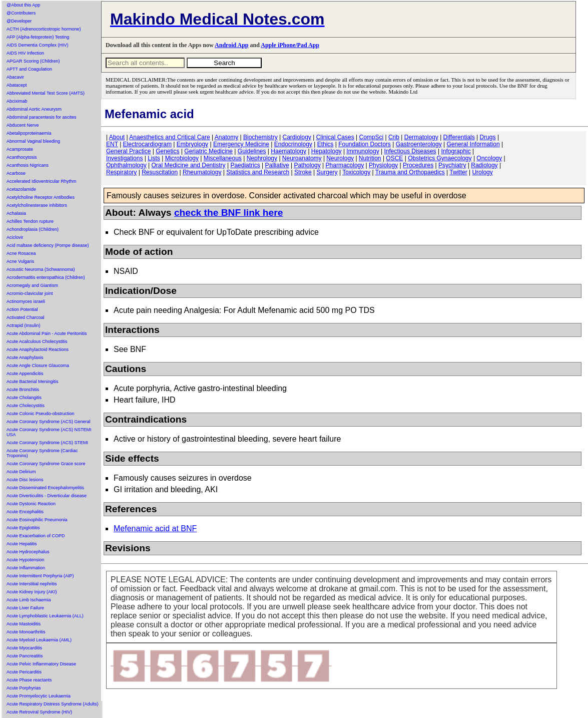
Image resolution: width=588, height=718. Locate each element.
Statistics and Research (258, 172)
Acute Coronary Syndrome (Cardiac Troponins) (42, 453)
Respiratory (121, 172)
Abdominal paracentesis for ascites (42, 117)
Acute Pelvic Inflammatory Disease (41, 664)
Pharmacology (345, 165)
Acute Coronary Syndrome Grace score (46, 464)
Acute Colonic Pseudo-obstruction (41, 414)
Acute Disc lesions (25, 480)
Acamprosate (20, 149)
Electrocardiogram (147, 144)
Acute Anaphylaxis (25, 357)
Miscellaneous (223, 158)
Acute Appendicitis (25, 374)
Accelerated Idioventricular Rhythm (42, 181)
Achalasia (16, 213)
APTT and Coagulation (29, 69)
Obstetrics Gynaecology (440, 158)
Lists (154, 158)
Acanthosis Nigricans (28, 165)
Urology (482, 172)
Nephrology (262, 158)
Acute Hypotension (26, 560)
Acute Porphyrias (24, 688)
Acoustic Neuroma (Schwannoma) (41, 269)
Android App (231, 45)
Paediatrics (245, 165)
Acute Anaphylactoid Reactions (38, 349)
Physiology (383, 165)
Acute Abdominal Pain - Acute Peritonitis (47, 333)
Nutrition (370, 158)
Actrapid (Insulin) (24, 325)
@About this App (23, 5)
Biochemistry (260, 137)
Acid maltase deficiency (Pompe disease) (48, 245)
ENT (112, 144)
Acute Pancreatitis (25, 656)
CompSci (371, 137)
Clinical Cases (335, 137)
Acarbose (16, 173)
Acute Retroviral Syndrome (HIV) (39, 712)
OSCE (394, 158)
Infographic (456, 151)
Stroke (303, 172)
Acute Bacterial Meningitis (33, 382)
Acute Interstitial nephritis (32, 584)
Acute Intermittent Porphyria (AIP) (40, 576)
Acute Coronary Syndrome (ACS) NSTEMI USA (49, 432)
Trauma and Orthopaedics (410, 172)
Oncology (489, 158)
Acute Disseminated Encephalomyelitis (45, 488)
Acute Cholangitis (24, 398)
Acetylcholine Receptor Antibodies (41, 197)
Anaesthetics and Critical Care (169, 137)
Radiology (484, 165)
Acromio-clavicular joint (30, 293)
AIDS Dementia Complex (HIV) (38, 45)
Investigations (124, 158)
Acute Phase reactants (29, 680)
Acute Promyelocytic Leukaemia (39, 696)
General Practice (128, 151)
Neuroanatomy (302, 158)
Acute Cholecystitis (26, 406)
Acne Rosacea (21, 253)
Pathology (307, 165)
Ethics (326, 144)
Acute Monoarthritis (26, 632)
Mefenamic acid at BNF (155, 528)
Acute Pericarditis (24, 672)
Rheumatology (202, 172)
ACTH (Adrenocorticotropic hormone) (44, 29)
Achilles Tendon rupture (30, 221)
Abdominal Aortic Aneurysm (34, 109)
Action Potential (22, 309)
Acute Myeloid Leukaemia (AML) (39, 640)
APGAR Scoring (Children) (33, 61)
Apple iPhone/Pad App (290, 45)
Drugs (488, 137)
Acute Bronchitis (23, 390)
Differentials (459, 137)
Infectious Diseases (410, 151)
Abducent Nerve (23, 125)
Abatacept (17, 85)
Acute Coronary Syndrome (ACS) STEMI (47, 443)
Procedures (418, 165)
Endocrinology (293, 144)
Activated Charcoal (26, 317)
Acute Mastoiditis (24, 624)
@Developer (19, 21)
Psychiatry (452, 165)
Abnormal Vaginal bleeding (33, 141)
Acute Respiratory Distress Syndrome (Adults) (53, 704)
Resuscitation (160, 172)
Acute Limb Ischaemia (29, 600)
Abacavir (15, 77)
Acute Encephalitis (25, 512)
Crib (394, 137)
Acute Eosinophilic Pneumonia (37, 520)
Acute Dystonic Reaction (31, 504)
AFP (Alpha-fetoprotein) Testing (38, 37)
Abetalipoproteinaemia (29, 133)
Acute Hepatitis (22, 544)
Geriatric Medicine (208, 151)
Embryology (192, 144)
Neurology (340, 158)
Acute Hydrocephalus (28, 552)
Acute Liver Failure (25, 608)
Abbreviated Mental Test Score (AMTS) (46, 93)
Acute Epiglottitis (23, 528)
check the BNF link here (229, 213)
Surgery (327, 172)
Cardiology (297, 137)
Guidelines (252, 151)
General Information (473, 144)
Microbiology (182, 158)
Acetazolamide (21, 189)
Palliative (277, 165)
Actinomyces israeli (26, 301)
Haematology (288, 151)
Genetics (167, 151)
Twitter (458, 172)
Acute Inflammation (26, 568)
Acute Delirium (21, 472)
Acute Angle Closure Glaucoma (38, 366)
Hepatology (327, 151)
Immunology (363, 151)
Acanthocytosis (22, 157)
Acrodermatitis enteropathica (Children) (46, 277)
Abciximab (17, 101)
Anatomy (226, 137)
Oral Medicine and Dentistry (189, 165)
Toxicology (356, 172)
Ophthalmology (126, 165)
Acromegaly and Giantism (32, 285)
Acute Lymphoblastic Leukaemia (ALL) (45, 616)
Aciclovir (15, 237)
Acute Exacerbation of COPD (36, 536)
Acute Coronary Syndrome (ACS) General (49, 422)
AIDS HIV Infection (25, 53)
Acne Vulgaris (20, 261)
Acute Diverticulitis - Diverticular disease (47, 496)
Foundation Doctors (365, 144)
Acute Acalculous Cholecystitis (37, 341)
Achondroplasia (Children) (33, 229)
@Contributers (21, 13)
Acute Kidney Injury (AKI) (32, 592)
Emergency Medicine (241, 144)
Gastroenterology (419, 144)
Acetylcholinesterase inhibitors (37, 205)
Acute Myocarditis (24, 648)
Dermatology (421, 137)
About (117, 137)
